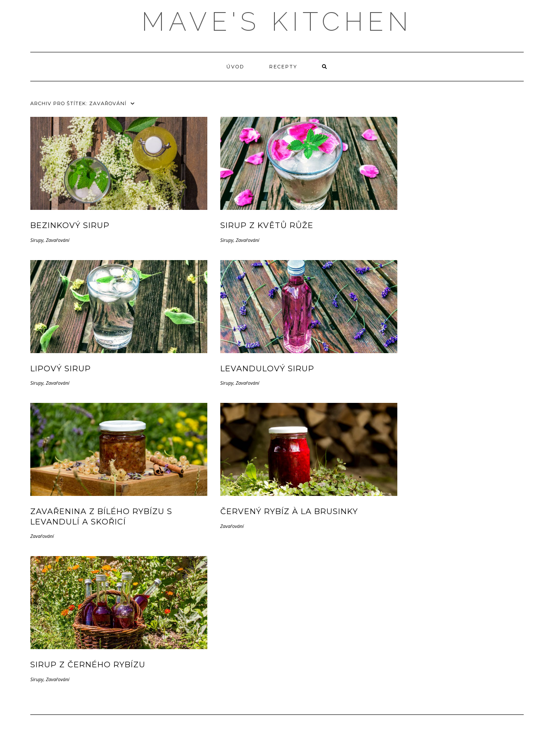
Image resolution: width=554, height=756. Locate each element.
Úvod (235, 67)
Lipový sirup (61, 369)
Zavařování (58, 240)
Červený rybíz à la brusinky (289, 512)
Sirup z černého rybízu (88, 665)
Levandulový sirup (267, 369)
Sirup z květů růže (267, 225)
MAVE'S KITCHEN (277, 22)
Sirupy (37, 240)
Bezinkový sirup (70, 225)
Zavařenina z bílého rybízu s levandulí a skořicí (101, 516)
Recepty (283, 67)
